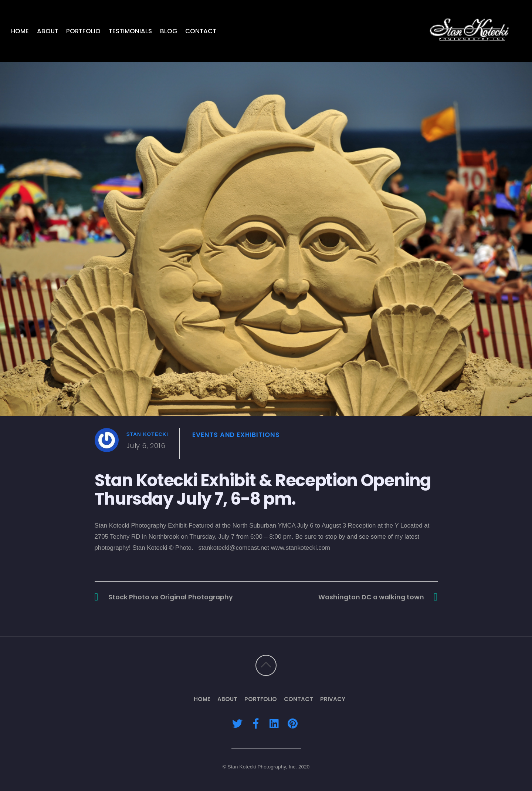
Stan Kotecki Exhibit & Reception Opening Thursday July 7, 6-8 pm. (263, 489)
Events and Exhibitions (236, 435)
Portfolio (83, 31)
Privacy (333, 699)
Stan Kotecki (148, 434)
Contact (201, 31)
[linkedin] (274, 723)
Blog (169, 31)
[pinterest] (293, 723)
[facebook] (256, 723)
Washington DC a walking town (371, 597)
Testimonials (130, 31)
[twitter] (237, 723)
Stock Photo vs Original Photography (171, 597)
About (48, 31)
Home (20, 31)
